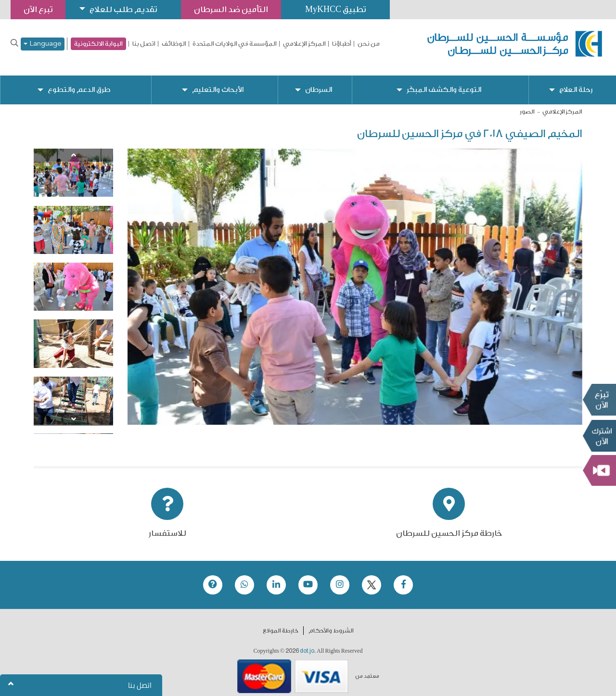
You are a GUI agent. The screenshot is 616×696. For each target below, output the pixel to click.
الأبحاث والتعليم (218, 82)
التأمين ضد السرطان (231, 9)
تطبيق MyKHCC (335, 9)
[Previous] (73, 147)
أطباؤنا (342, 44)
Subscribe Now (599, 436)
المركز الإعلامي (304, 44)
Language (43, 44)
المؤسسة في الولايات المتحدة (235, 44)
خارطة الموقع (281, 623)
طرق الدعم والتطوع (79, 82)
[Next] (73, 411)
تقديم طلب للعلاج (123, 9)
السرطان (319, 82)
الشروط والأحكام (331, 623)
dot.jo (307, 643)
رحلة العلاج (576, 82)
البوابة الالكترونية (98, 44)
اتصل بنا (144, 44)
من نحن (369, 44)
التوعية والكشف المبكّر (444, 82)
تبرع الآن (599, 400)
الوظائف (174, 44)
